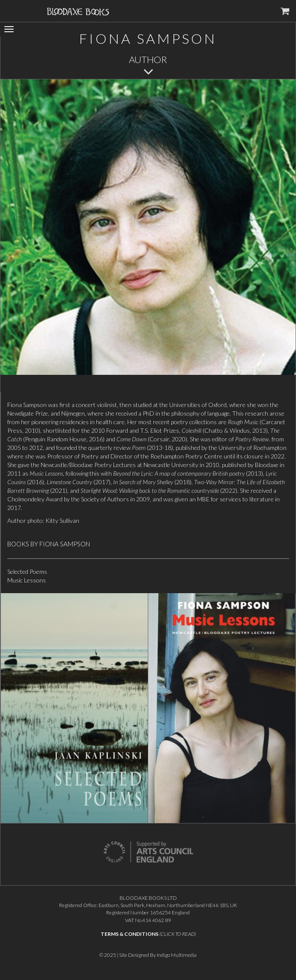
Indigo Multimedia (177, 955)
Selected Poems (27, 571)
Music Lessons (27, 580)
